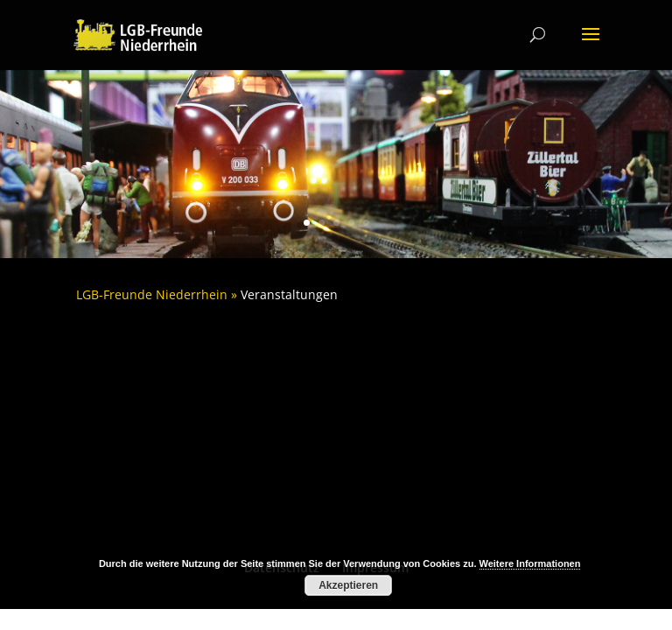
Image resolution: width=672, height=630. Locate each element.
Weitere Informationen (530, 563)
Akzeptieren (348, 585)
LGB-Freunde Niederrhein (152, 294)
